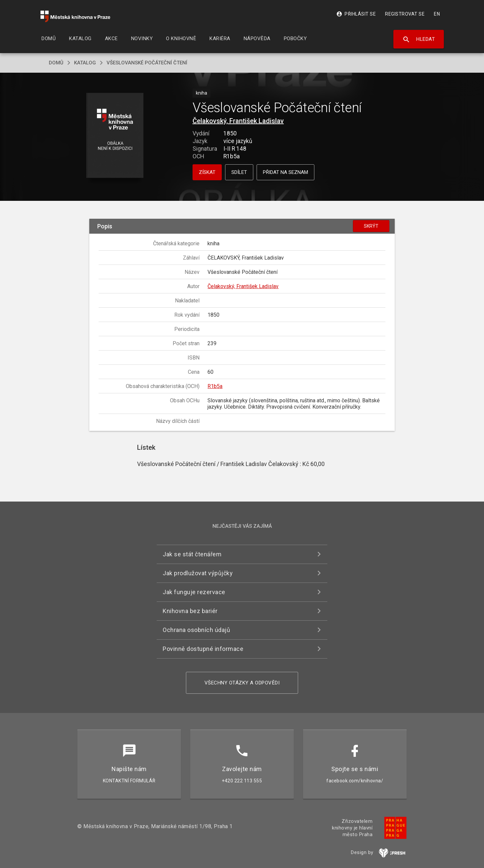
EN (437, 14)
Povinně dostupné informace (203, 649)
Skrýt (371, 226)
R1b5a (215, 386)
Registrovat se (405, 14)
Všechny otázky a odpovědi (242, 683)
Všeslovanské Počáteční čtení (147, 63)
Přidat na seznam (285, 172)
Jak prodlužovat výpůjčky (198, 573)
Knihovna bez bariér (190, 611)
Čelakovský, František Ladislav (238, 121)
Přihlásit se (356, 14)
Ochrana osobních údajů (196, 630)
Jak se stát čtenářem (192, 554)
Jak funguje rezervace (194, 592)
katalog (85, 63)
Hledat (419, 39)
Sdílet (239, 172)
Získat (207, 172)
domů (56, 63)
